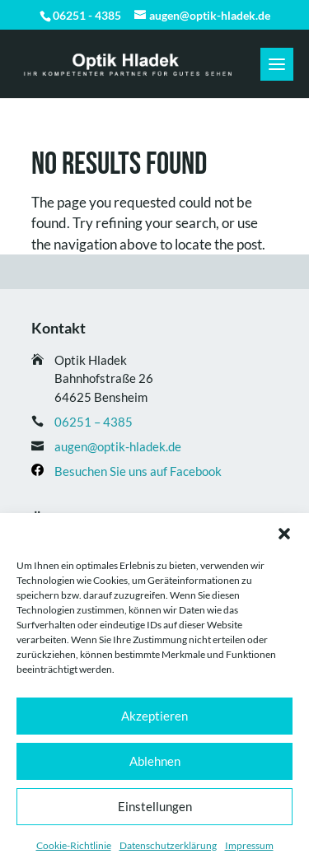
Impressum (249, 845)
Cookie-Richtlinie (74, 845)
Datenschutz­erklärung (168, 845)
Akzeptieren (154, 716)
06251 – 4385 (94, 422)
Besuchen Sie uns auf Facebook (138, 471)
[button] (284, 534)
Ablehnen (155, 761)
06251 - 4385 (87, 15)
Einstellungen (155, 806)
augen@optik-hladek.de (118, 446)
